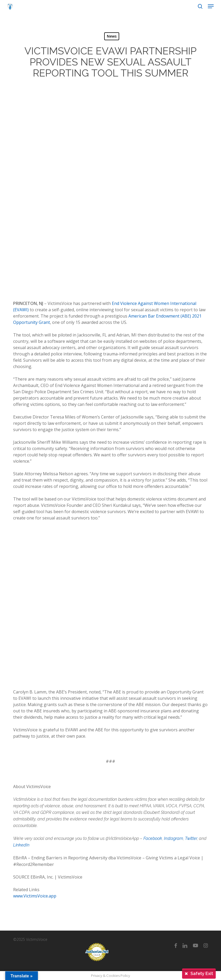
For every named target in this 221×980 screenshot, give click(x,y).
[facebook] (176, 946)
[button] (211, 6)
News (112, 36)
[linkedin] (185, 946)
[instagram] (206, 946)
